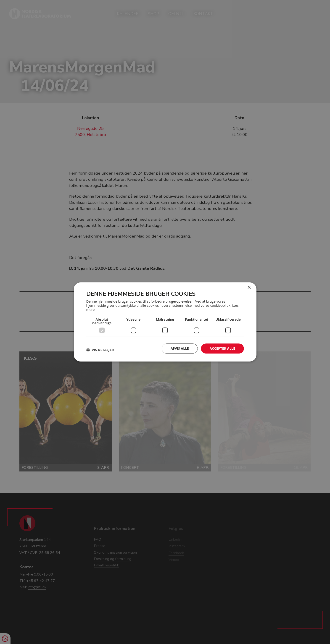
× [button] (249, 288)
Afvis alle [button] (180, 348)
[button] (100, 350)
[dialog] (165, 322)
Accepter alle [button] (222, 348)
